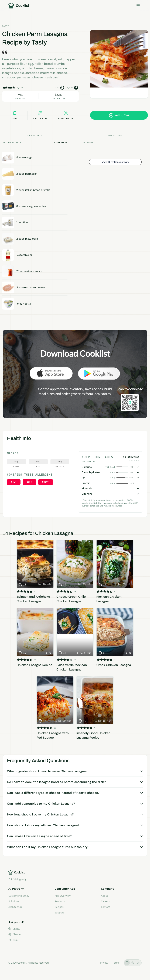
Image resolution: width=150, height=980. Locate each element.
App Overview (63, 896)
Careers (105, 901)
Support (59, 912)
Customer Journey (19, 896)
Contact (105, 907)
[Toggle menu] (138, 6)
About (104, 896)
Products (60, 901)
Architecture (15, 907)
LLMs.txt (91, 963)
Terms (116, 963)
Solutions (14, 901)
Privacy (104, 963)
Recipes (59, 907)
